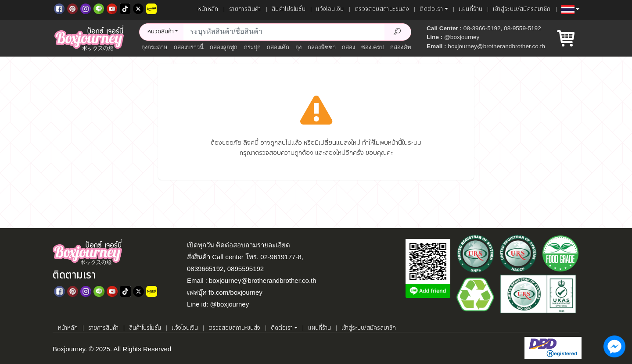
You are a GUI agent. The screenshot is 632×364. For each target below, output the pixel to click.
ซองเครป (372, 47)
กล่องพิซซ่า (322, 47)
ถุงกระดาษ (154, 47)
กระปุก (252, 47)
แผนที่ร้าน (471, 9)
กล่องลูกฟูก (224, 47)
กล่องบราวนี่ (189, 47)
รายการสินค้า (245, 9)
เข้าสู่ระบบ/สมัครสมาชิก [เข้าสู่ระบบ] (522, 9)
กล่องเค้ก (278, 47)
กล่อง (348, 47)
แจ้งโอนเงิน (330, 9)
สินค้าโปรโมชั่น (289, 9)
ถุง (298, 47)
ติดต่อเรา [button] (431, 9)
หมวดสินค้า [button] (161, 32)
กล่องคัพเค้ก (405, 47)
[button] (570, 10)
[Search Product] (398, 32)
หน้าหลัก (208, 9)
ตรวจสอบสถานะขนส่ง (382, 9)
